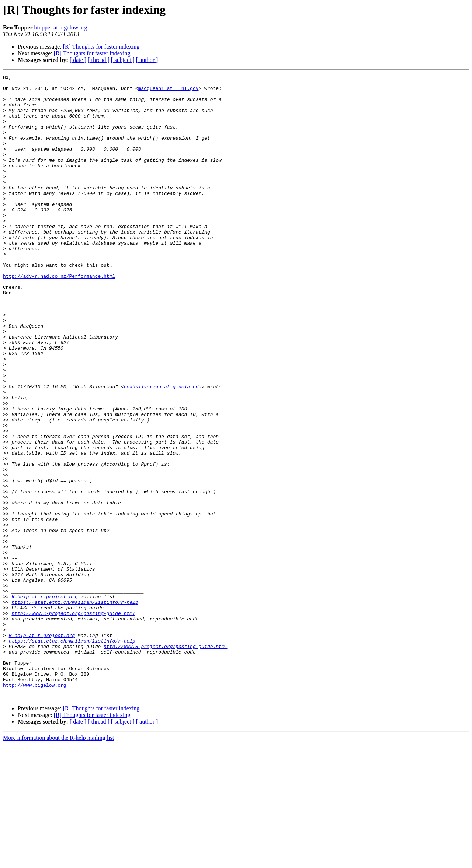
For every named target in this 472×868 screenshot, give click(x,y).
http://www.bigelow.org (35, 808)
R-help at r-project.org (44, 701)
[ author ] (147, 60)
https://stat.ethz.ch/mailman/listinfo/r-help (75, 708)
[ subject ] (123, 60)
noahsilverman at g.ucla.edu (163, 449)
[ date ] (78, 60)
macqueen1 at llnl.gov (169, 91)
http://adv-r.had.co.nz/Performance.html (59, 317)
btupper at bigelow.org (60, 27)
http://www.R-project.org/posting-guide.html (73, 721)
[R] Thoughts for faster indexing (101, 47)
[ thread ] (99, 60)
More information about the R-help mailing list (58, 862)
